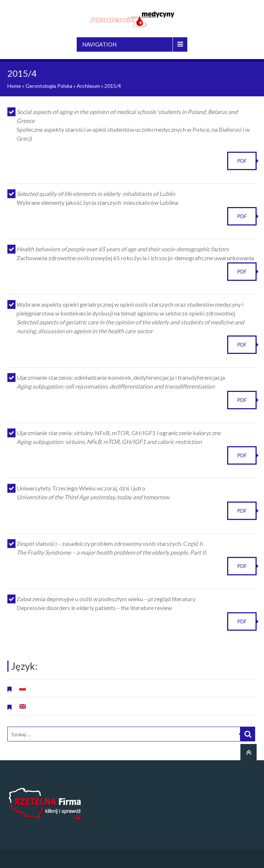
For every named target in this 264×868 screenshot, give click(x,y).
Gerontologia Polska (49, 86)
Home (14, 86)
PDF (242, 161)
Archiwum (88, 86)
